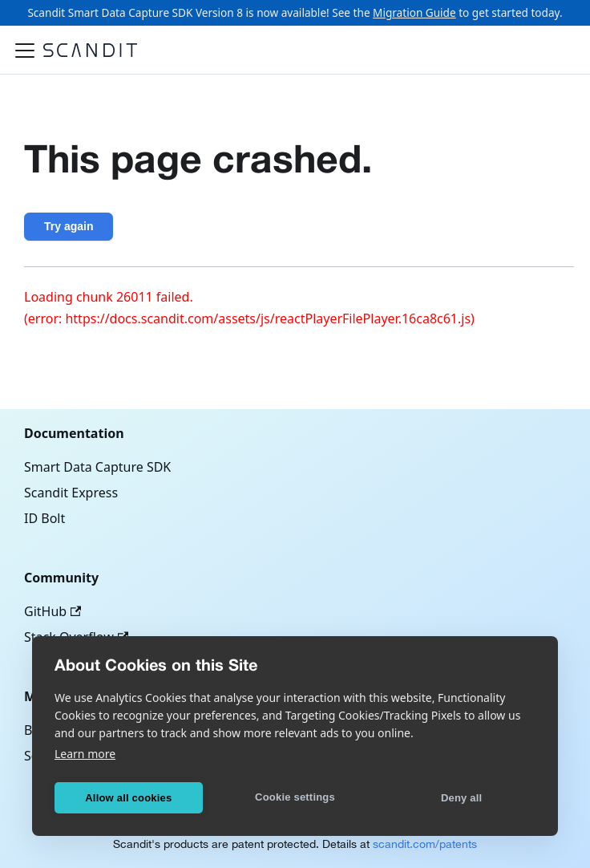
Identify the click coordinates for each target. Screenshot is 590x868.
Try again (69, 226)
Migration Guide (414, 12)
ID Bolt (44, 518)
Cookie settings (295, 797)
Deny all (461, 798)
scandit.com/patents (425, 844)
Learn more (85, 754)
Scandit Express (71, 493)
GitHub (53, 611)
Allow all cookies (128, 798)
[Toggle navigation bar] (25, 51)
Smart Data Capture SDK (97, 467)
